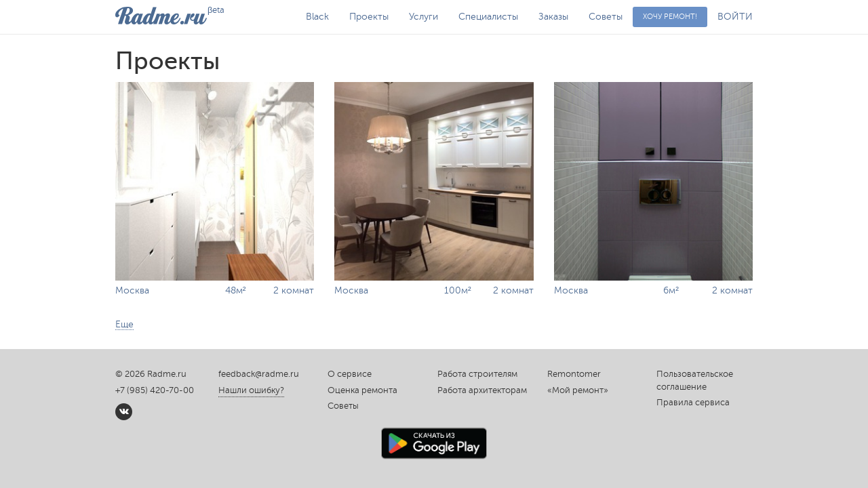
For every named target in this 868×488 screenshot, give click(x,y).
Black (317, 17)
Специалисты (488, 17)
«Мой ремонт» (578, 390)
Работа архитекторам (482, 390)
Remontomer (574, 374)
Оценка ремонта (362, 390)
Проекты (369, 17)
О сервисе (350, 374)
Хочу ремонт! (670, 17)
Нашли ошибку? (251, 390)
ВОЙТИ (735, 17)
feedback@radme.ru (259, 374)
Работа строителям (477, 374)
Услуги (423, 17)
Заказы (553, 17)
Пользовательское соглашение (695, 381)
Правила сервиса (693, 403)
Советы (606, 17)
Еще (124, 324)
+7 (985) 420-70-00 (155, 390)
